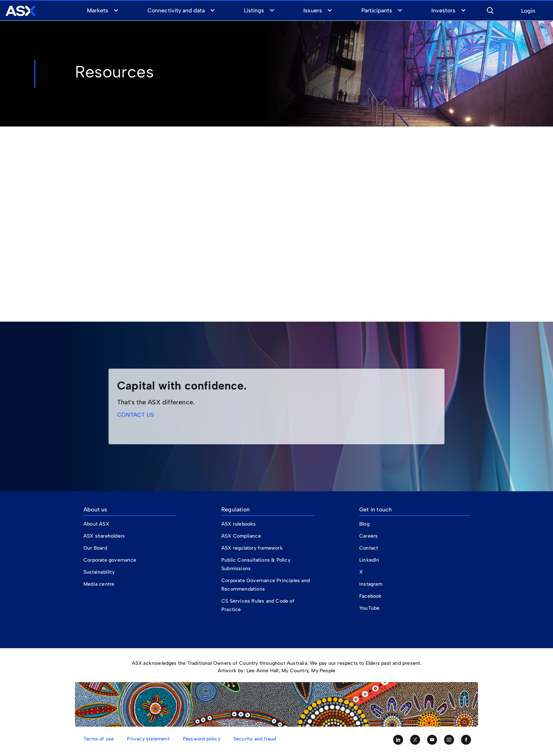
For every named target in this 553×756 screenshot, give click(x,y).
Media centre (99, 584)
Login (528, 11)
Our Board (95, 548)
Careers (368, 536)
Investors (443, 10)
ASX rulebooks (239, 524)
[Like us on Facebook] (466, 740)
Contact (369, 548)
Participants (377, 10)
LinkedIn (369, 560)
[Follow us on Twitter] (415, 740)
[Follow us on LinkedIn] (398, 740)
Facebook (371, 596)
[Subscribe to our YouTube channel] (432, 740)
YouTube (369, 608)
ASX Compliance (241, 536)
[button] (490, 10)
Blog (364, 524)
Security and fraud (255, 739)
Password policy (202, 739)
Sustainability (99, 572)
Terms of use (99, 739)
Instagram (371, 584)
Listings (254, 10)
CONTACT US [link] (135, 415)
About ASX (96, 524)
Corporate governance (110, 560)
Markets (98, 10)
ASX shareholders (105, 536)
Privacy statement (148, 739)
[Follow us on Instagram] (449, 740)
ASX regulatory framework (252, 548)
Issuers (313, 10)
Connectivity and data (176, 10)
